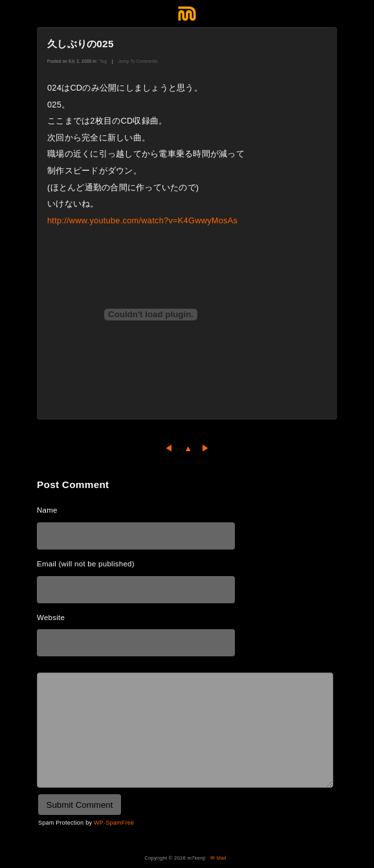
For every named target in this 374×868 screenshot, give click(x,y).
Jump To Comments (138, 61)
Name (47, 510)
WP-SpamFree (114, 823)
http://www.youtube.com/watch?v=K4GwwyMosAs (142, 220)
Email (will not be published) (86, 564)
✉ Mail (218, 858)
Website (51, 618)
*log (103, 61)
